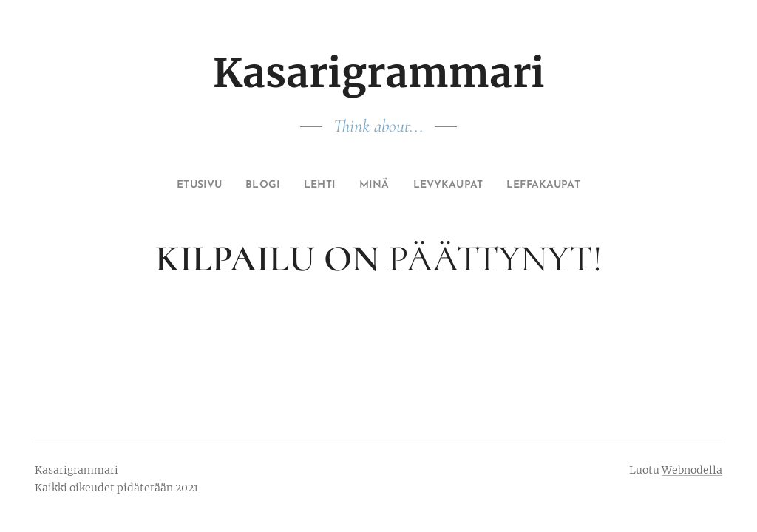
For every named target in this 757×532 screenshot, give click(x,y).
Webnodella (692, 470)
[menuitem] (181, 185)
